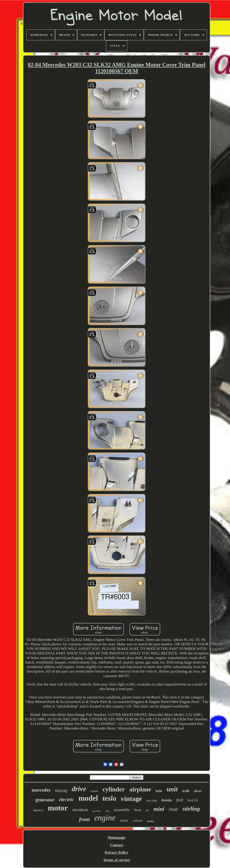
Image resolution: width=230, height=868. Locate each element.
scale (186, 791)
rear (173, 809)
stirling (191, 809)
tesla (109, 798)
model (88, 798)
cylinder (114, 789)
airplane (140, 789)
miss (107, 811)
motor (58, 808)
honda (167, 800)
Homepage (116, 838)
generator (45, 800)
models (151, 821)
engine (105, 818)
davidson (80, 810)
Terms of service (117, 860)
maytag (61, 790)
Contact (117, 845)
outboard (137, 821)
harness (38, 810)
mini (159, 809)
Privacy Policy (117, 852)
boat (138, 810)
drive (79, 789)
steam (124, 820)
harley (152, 801)
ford (180, 800)
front (84, 819)
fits (147, 810)
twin (159, 791)
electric (66, 799)
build (192, 801)
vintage (131, 799)
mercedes (41, 790)
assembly (122, 810)
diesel (198, 791)
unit (172, 789)
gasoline (97, 811)
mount (94, 791)
